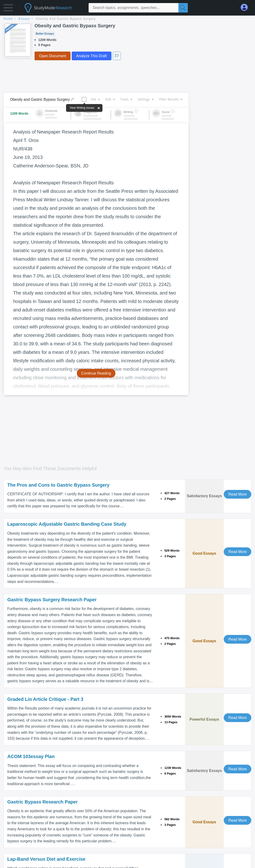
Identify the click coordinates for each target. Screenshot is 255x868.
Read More (237, 494)
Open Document (53, 56)
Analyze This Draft (91, 56)
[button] (8, 9)
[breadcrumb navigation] (127, 19)
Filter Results (171, 99)
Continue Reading (96, 373)
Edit (110, 99)
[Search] (183, 8)
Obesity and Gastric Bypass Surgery (66, 19)
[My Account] (246, 7)
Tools (126, 99)
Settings (146, 99)
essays (24, 19)
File (95, 99)
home (8, 19)
